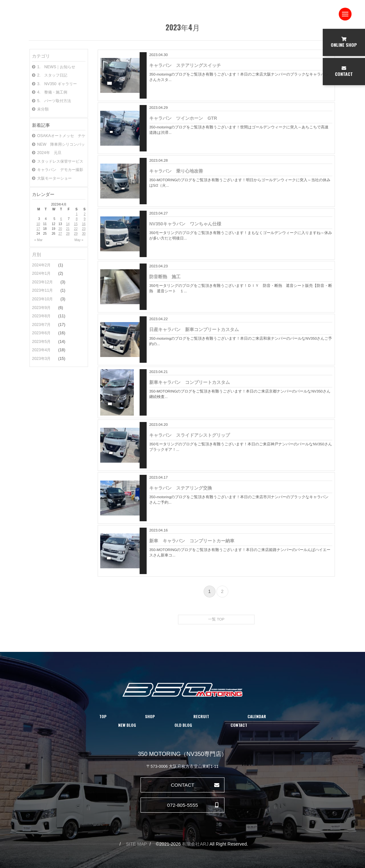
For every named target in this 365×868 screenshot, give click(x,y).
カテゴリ (41, 56)
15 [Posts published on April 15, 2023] (76, 224)
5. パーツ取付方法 (52, 101)
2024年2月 (42, 265)
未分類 (40, 109)
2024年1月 (42, 273)
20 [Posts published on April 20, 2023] (60, 229)
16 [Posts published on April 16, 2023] (84, 224)
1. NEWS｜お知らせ (54, 67)
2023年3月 (42, 359)
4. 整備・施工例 (50, 92)
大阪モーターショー (52, 178)
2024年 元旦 (47, 153)
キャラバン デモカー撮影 (58, 170)
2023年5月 (42, 342)
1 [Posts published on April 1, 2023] (77, 214)
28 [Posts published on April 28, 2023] (68, 234)
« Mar (38, 240)
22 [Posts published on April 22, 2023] (76, 229)
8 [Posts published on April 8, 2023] (77, 219)
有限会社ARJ (195, 844)
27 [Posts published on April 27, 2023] (60, 234)
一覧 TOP (216, 619)
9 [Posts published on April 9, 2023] (85, 219)
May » (79, 240)
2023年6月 (42, 333)
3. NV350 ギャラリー (54, 84)
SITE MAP (136, 844)
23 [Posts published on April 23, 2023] (84, 229)
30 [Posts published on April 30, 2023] (84, 234)
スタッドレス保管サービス (58, 161)
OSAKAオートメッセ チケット (59, 136)
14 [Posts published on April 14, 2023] (68, 224)
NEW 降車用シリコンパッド (59, 144)
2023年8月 (42, 316)
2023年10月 (43, 299)
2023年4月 (42, 350)
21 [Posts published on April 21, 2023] (68, 229)
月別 (36, 255)
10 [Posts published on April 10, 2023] (38, 224)
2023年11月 (43, 290)
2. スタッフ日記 (50, 75)
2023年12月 (43, 282)
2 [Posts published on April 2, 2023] (85, 214)
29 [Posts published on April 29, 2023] (76, 234)
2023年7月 (42, 325)
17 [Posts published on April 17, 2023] (38, 229)
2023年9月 (42, 308)
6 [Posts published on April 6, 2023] (61, 219)
